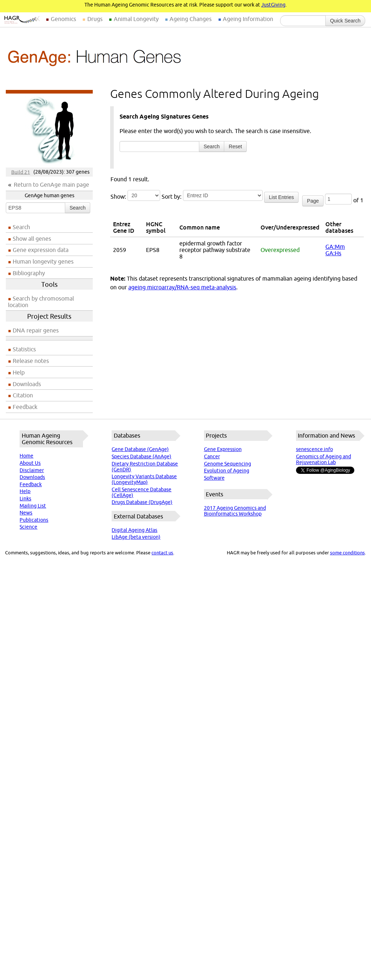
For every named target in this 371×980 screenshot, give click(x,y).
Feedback (25, 407)
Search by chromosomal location (41, 302)
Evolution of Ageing (227, 471)
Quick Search (345, 21)
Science (28, 527)
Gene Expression (223, 449)
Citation (23, 395)
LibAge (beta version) (136, 537)
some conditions (347, 553)
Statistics (24, 349)
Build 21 (21, 172)
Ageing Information (248, 19)
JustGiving (273, 5)
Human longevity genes (43, 261)
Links (25, 499)
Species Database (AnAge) (141, 456)
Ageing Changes (191, 19)
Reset (235, 146)
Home (26, 456)
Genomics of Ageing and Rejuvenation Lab (324, 459)
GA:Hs (333, 253)
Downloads (27, 384)
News (26, 513)
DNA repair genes (36, 330)
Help (19, 372)
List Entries (281, 197)
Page (313, 201)
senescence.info (314, 449)
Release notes (31, 361)
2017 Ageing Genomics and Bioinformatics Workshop (235, 511)
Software (214, 478)
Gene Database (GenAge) (140, 449)
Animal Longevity (136, 19)
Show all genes (32, 239)
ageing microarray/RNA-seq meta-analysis (182, 287)
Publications (34, 520)
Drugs (95, 19)
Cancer (212, 456)
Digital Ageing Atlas (134, 530)
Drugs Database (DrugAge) (142, 502)
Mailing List (33, 506)
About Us (30, 463)
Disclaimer (32, 470)
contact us (162, 553)
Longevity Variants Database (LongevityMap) (144, 479)
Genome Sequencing (228, 464)
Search (78, 208)
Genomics (63, 19)
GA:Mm (335, 247)
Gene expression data (41, 250)
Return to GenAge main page (51, 185)
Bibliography (29, 273)
